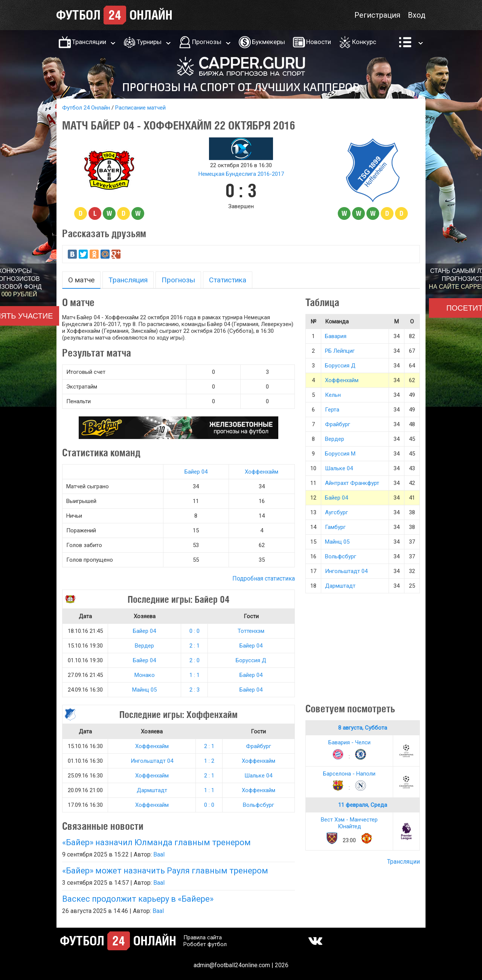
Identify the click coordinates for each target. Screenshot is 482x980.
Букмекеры (268, 42)
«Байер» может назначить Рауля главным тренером (165, 871)
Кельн (333, 395)
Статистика (228, 280)
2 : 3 (194, 690)
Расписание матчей (140, 108)
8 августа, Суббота (363, 728)
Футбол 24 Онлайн (86, 108)
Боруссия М (340, 454)
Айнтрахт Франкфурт (352, 483)
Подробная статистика (264, 578)
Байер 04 (196, 472)
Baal (159, 854)
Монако (145, 675)
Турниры (149, 42)
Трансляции (89, 42)
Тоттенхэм (251, 631)
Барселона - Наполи (349, 774)
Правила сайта (203, 937)
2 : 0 (194, 660)
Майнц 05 (144, 690)
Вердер (144, 646)
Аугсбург (336, 512)
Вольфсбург (259, 805)
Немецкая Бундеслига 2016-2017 (241, 174)
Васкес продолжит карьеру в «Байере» (138, 899)
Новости (319, 42)
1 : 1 (194, 675)
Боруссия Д (251, 660)
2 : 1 (194, 646)
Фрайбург (259, 746)
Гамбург (335, 527)
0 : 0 (194, 631)
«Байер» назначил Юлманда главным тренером (156, 842)
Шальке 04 (258, 776)
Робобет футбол (205, 944)
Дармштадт (152, 790)
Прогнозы (207, 42)
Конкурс (364, 42)
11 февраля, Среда (363, 805)
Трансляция (128, 280)
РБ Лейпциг (340, 351)
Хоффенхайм (262, 472)
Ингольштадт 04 (152, 761)
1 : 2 (209, 761)
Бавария (336, 336)
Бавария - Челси (349, 742)
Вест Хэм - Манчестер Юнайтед (349, 823)
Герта (332, 410)
